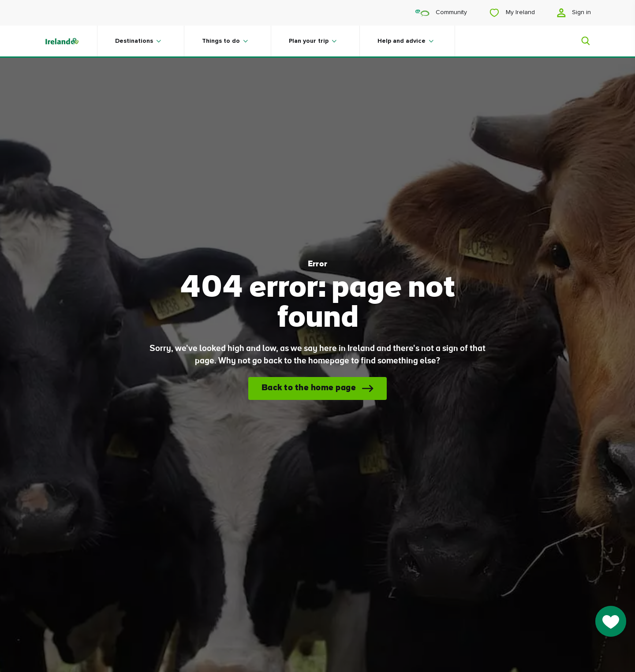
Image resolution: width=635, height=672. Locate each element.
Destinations (134, 41)
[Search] (580, 41)
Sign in (574, 13)
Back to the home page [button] (309, 388)
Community (441, 13)
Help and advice (402, 41)
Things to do (221, 41)
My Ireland (512, 13)
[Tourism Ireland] (71, 41)
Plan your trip (309, 41)
